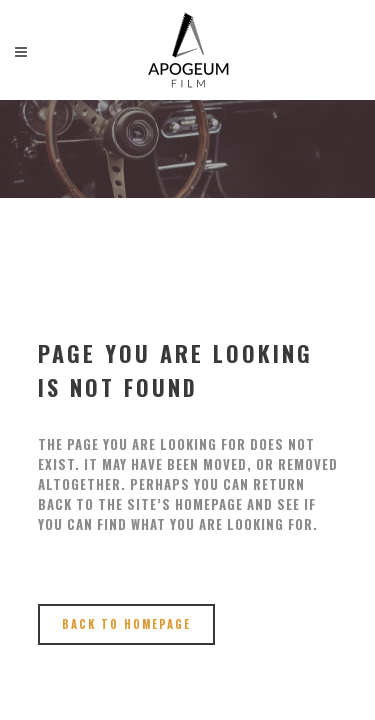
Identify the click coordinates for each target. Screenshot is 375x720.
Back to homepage (126, 624)
